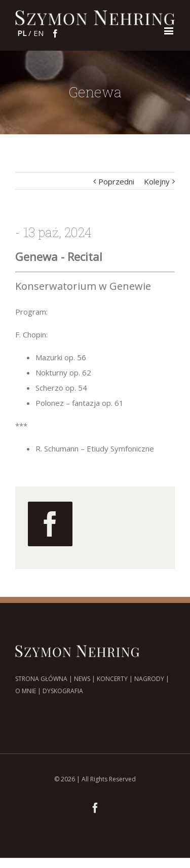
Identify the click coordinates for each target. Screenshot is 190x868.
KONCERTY (112, 679)
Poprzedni (116, 181)
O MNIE (26, 691)
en (39, 33)
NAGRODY (149, 679)
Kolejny (157, 181)
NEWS (82, 679)
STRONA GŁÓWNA (41, 679)
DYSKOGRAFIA (63, 691)
